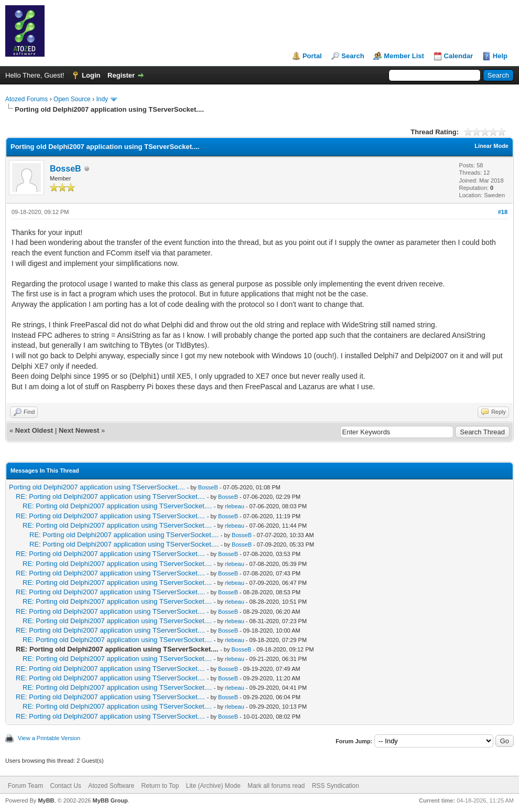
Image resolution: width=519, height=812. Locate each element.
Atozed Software (111, 786)
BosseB (66, 169)
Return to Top (160, 786)
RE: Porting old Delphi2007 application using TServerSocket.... (110, 496)
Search (353, 56)
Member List (404, 56)
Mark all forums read (276, 786)
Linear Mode (491, 146)
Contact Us (65, 786)
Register (121, 75)
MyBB (46, 800)
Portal (312, 56)
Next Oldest (34, 430)
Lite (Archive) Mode (213, 786)
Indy (102, 99)
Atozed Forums (26, 99)
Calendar (459, 56)
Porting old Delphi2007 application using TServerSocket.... (97, 487)
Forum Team (25, 786)
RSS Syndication (336, 786)
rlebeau (235, 506)
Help (500, 56)
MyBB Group (110, 800)
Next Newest (79, 430)
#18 (503, 212)
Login (91, 75)
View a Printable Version (49, 738)
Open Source (72, 99)
